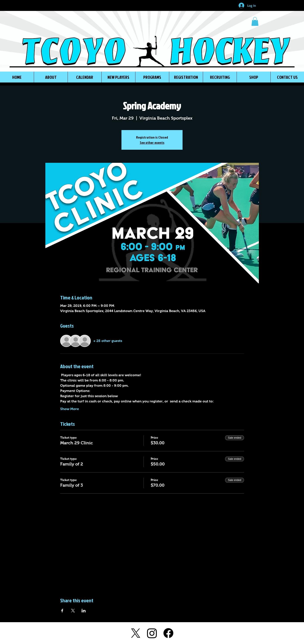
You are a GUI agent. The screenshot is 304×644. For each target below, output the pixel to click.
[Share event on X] (73, 611)
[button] (255, 21)
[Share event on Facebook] (62, 611)
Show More (70, 409)
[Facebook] (168, 633)
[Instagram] (152, 633)
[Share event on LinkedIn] (84, 611)
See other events (152, 143)
